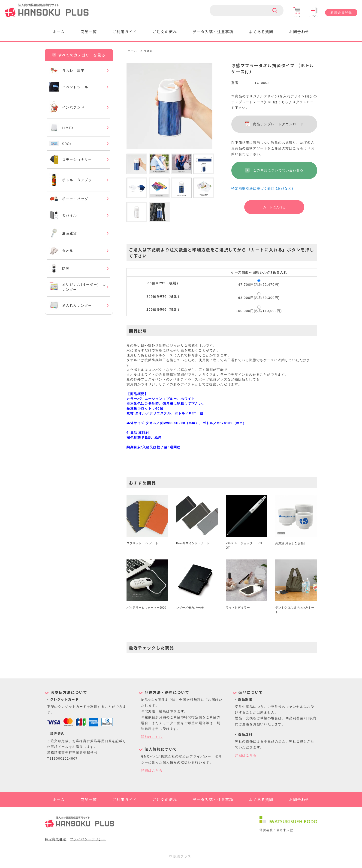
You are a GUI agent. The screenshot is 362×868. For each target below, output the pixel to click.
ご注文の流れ (165, 32)
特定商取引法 (56, 843)
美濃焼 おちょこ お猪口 (291, 543)
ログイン (314, 12)
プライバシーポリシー (88, 843)
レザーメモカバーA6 (190, 608)
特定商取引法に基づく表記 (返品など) (262, 188)
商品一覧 (89, 32)
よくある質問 (261, 32)
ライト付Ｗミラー (238, 608)
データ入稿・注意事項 (213, 32)
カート (297, 12)
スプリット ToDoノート (142, 543)
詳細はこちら (152, 737)
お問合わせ (299, 32)
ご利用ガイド (125, 32)
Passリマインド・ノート (193, 543)
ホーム (59, 32)
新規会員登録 (341, 12)
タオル (148, 51)
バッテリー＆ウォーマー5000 (146, 608)
